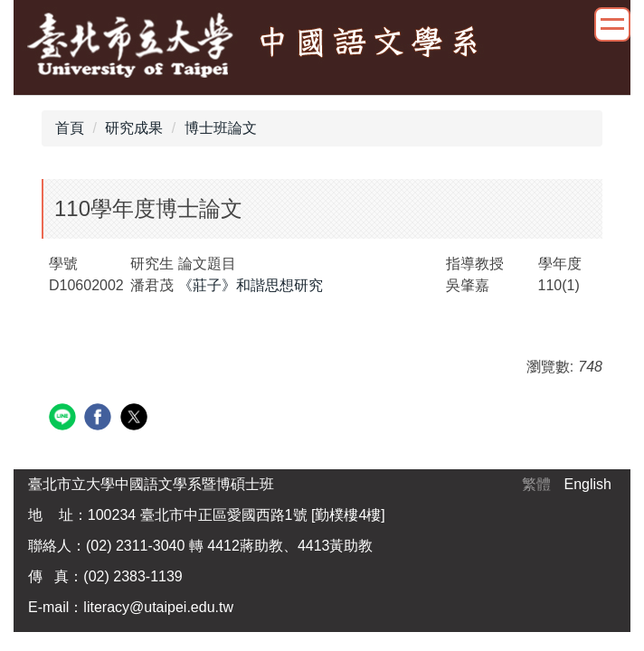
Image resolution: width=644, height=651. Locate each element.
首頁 (70, 128)
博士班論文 (221, 128)
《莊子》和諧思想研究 (251, 285)
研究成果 (134, 128)
